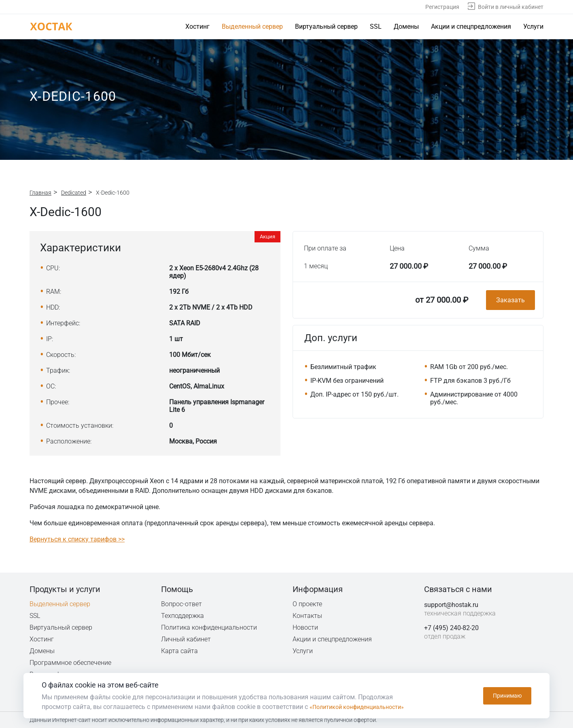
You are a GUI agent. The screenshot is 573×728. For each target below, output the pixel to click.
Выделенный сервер (252, 27)
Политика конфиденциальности (210, 627)
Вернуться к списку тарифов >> (77, 539)
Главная (40, 193)
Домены (406, 27)
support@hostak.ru (451, 605)
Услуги (533, 27)
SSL (376, 27)
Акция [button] (267, 237)
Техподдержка (183, 616)
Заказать (510, 300)
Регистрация (442, 7)
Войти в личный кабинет (511, 7)
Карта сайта (179, 651)
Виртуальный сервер (326, 27)
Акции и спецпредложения (471, 27)
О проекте (308, 604)
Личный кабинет (186, 639)
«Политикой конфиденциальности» (363, 707)
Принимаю (507, 696)
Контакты (308, 616)
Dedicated (74, 193)
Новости (305, 627)
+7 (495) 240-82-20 (451, 628)
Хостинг (197, 27)
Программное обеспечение (70, 663)
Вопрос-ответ (181, 604)
